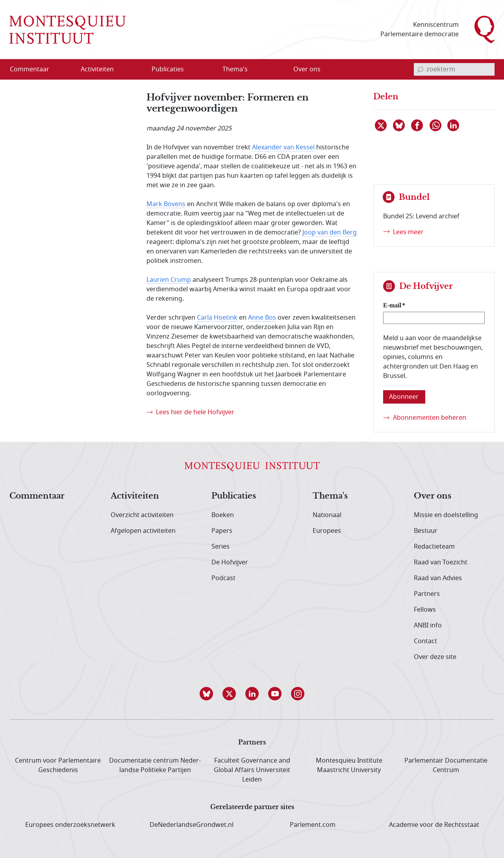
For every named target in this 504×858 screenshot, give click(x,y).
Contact (425, 641)
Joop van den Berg (330, 233)
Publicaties (234, 496)
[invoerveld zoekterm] (454, 69)
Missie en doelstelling (446, 515)
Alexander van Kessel (283, 147)
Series (220, 547)
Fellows (425, 610)
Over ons (433, 496)
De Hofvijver (230, 562)
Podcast (223, 578)
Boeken (223, 515)
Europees (327, 531)
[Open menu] (135, 70)
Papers (222, 531)
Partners (427, 594)
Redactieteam (434, 547)
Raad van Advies (438, 578)
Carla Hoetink (217, 318)
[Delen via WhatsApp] (436, 125)
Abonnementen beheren (430, 418)
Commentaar (37, 496)
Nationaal (327, 515)
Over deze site (435, 657)
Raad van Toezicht (441, 562)
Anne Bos (262, 318)
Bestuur (426, 531)
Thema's (330, 496)
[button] (206, 694)
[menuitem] (34, 69)
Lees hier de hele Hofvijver (195, 412)
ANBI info (428, 625)
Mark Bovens (166, 204)
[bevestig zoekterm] (420, 69)
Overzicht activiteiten (142, 515)
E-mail (392, 305)
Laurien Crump (169, 280)
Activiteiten (135, 496)
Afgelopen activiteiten (143, 531)
